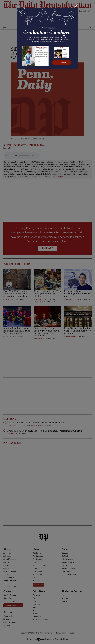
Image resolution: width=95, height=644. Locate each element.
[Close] (76, 6)
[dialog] (47, 322)
